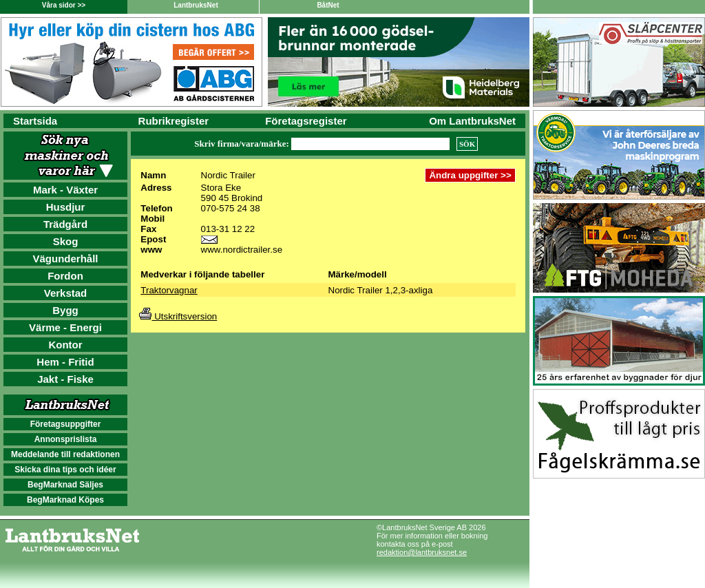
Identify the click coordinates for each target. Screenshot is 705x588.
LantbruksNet (196, 5)
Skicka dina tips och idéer (65, 470)
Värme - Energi (65, 327)
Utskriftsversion (178, 316)
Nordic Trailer (228, 175)
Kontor (65, 345)
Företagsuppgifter (66, 424)
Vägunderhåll (65, 259)
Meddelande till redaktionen (65, 454)
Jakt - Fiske (65, 379)
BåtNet (328, 5)
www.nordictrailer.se (242, 250)
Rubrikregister (174, 121)
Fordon (65, 276)
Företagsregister (306, 121)
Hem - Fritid (65, 362)
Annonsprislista (66, 439)
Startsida (35, 121)
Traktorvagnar (169, 290)
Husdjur (66, 207)
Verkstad (66, 293)
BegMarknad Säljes (65, 485)
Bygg (65, 310)
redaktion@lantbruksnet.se (422, 552)
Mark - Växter (65, 190)
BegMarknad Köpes (65, 500)
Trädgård (65, 224)
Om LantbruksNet (472, 121)
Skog (66, 241)
